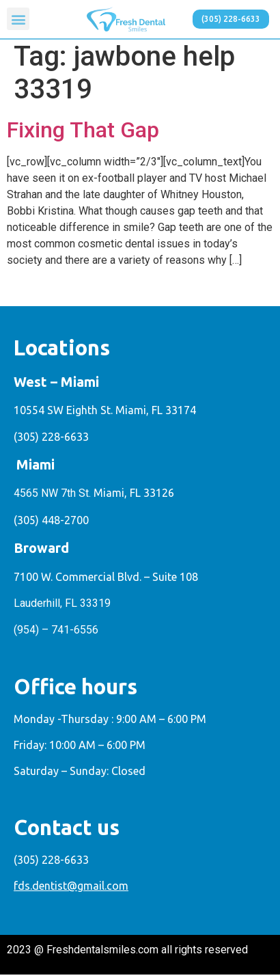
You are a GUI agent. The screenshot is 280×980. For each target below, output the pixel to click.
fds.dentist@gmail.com (71, 891)
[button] (18, 19)
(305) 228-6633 (51, 441)
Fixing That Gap (83, 135)
